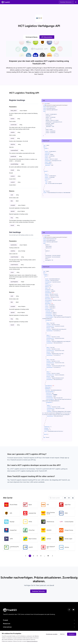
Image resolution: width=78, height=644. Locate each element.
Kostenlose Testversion (38, 591)
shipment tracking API (29, 480)
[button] (39, 620)
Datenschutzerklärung (32, 641)
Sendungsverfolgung (32, 37)
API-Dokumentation (47, 37)
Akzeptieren (72, 634)
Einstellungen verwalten (52, 634)
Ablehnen (62, 634)
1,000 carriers (34, 482)
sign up (67, 458)
